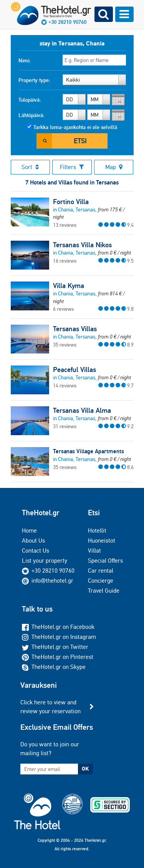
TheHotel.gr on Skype (54, 667)
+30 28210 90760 (53, 571)
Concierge (101, 581)
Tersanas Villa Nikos (82, 245)
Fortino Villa (71, 202)
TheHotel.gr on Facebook (58, 627)
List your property (45, 561)
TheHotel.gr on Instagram (59, 637)
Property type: (34, 80)
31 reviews (65, 426)
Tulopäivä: (30, 100)
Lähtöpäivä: (31, 115)
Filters (72, 167)
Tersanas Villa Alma (82, 411)
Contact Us (36, 550)
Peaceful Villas (74, 370)
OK (85, 769)
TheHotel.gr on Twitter (55, 647)
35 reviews (65, 345)
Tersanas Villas (75, 329)
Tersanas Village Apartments (89, 451)
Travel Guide (104, 591)
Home (29, 530)
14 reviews (65, 385)
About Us (33, 540)
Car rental (101, 571)
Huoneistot (102, 540)
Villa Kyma (69, 286)
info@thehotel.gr (48, 581)
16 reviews (65, 261)
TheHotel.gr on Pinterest (58, 657)
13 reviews (65, 225)
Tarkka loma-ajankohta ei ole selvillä (75, 127)
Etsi (80, 141)
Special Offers (105, 561)
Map (114, 167)
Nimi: (25, 60)
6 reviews (63, 309)
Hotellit (97, 530)
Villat (94, 550)
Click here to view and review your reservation (50, 706)
